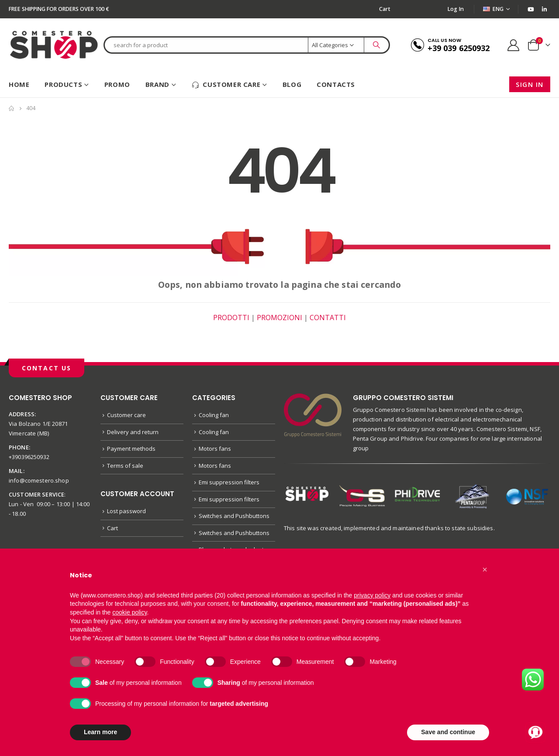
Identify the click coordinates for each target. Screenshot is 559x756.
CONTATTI (328, 318)
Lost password (126, 511)
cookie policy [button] (129, 612)
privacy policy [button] (372, 595)
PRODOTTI (231, 318)
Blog (292, 84)
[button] (485, 570)
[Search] (376, 45)
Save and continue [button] (448, 732)
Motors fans (215, 449)
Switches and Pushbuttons (234, 516)
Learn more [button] (100, 732)
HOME (19, 84)
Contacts (336, 84)
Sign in (530, 84)
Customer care (226, 85)
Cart (385, 9)
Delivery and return (133, 432)
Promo (117, 84)
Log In (456, 9)
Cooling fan (214, 415)
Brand (157, 84)
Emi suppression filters (229, 482)
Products (63, 84)
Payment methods (131, 449)
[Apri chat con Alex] (535, 732)
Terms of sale (125, 466)
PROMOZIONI (279, 318)
